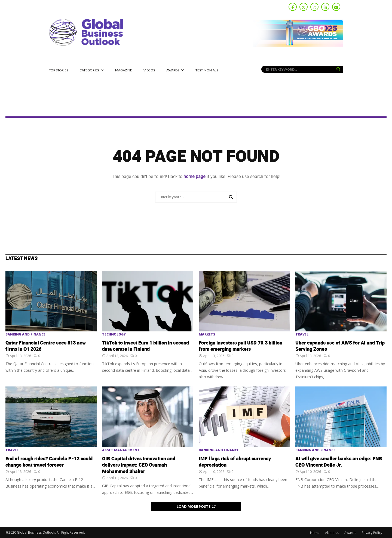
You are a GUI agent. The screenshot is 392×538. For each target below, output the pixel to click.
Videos (149, 70)
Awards (173, 70)
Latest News (22, 259)
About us (332, 533)
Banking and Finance (25, 334)
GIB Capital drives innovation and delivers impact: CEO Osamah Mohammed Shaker (139, 465)
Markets (207, 334)
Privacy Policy (372, 533)
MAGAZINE (124, 70)
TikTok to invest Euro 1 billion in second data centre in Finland (146, 346)
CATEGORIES (89, 70)
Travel (302, 334)
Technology (114, 334)
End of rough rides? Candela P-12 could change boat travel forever (49, 462)
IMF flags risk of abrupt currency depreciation (235, 462)
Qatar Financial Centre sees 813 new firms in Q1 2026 (46, 346)
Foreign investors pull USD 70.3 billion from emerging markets (241, 346)
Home (315, 533)
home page (195, 176)
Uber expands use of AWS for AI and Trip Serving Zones (340, 346)
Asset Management (121, 450)
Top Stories (59, 70)
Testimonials (207, 70)
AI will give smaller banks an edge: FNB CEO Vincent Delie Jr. (339, 462)
